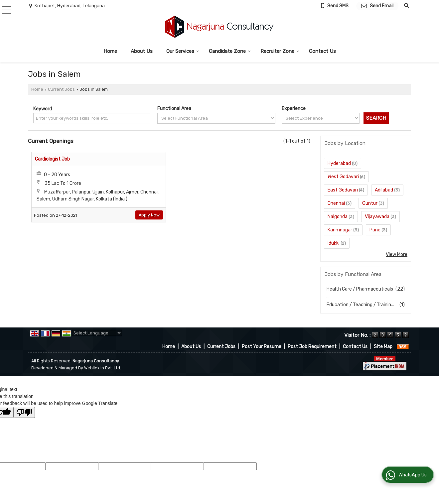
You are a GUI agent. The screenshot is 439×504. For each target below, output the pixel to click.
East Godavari (343, 190)
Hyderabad (339, 163)
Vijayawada (377, 217)
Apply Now (149, 215)
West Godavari (343, 177)
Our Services (183, 51)
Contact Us (322, 51)
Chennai (336, 203)
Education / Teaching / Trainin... (360, 305)
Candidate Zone (230, 51)
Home (110, 51)
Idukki (334, 243)
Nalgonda (338, 217)
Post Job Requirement (312, 347)
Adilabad (384, 190)
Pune (375, 230)
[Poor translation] (24, 412)
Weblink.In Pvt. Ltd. (103, 368)
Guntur (370, 203)
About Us (142, 51)
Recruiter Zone (280, 51)
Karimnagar (340, 230)
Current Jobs (61, 89)
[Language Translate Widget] (97, 333)
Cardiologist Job (52, 159)
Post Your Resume (262, 347)
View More (397, 254)
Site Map (383, 347)
